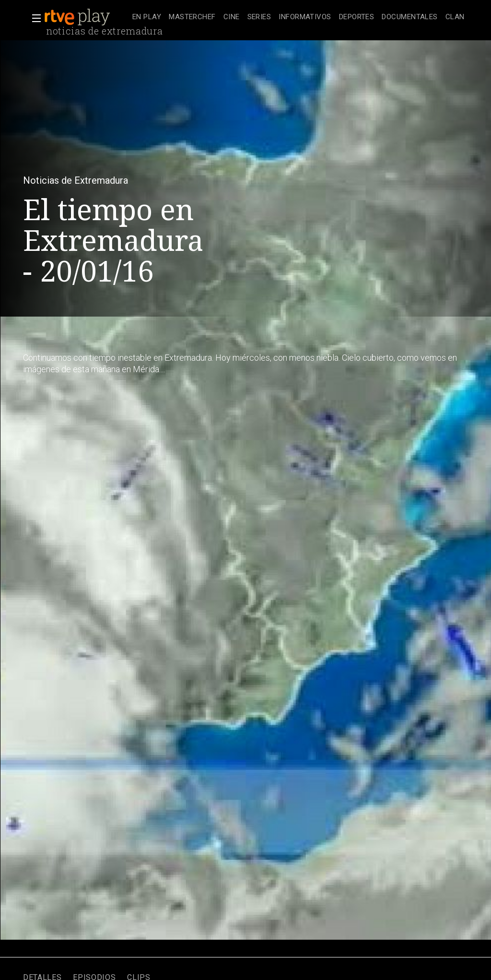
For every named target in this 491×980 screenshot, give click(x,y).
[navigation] (298, 17)
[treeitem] (147, 18)
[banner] (86, 17)
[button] (34, 18)
